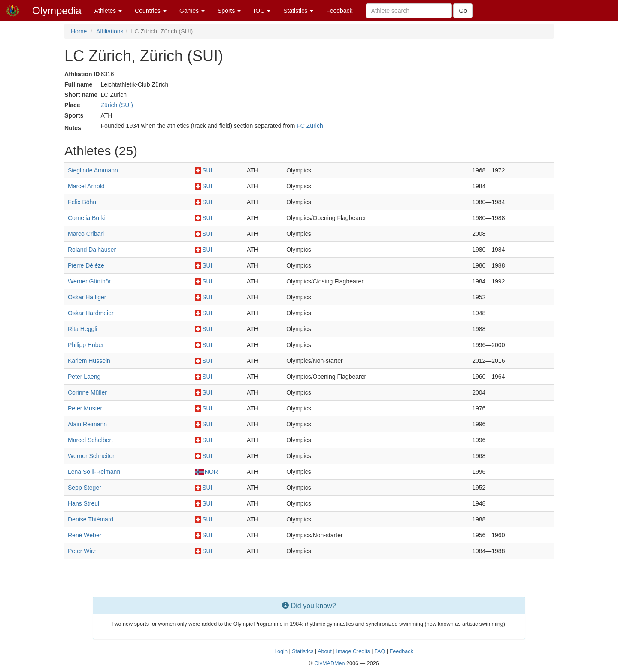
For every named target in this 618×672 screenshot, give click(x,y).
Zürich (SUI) (117, 105)
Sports (229, 11)
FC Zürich (310, 126)
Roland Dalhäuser (92, 250)
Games (192, 11)
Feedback (339, 11)
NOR (206, 472)
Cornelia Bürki (87, 218)
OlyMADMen (329, 663)
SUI (203, 170)
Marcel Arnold (86, 186)
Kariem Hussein (89, 361)
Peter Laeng (84, 377)
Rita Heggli (82, 329)
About (325, 651)
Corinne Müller (87, 392)
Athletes (108, 11)
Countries (151, 11)
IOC (262, 11)
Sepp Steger (85, 488)
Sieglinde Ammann (93, 170)
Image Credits (353, 651)
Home (79, 31)
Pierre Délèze (86, 265)
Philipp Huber (86, 345)
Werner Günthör (89, 281)
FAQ (380, 651)
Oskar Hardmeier (91, 313)
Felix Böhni (83, 202)
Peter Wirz (82, 551)
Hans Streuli (84, 503)
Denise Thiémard (91, 519)
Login (281, 651)
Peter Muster (85, 408)
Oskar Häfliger (87, 297)
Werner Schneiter (91, 456)
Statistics (298, 11)
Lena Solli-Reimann (94, 472)
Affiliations (110, 31)
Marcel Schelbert (90, 440)
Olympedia (57, 11)
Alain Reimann (87, 424)
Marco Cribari (86, 234)
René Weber (85, 535)
